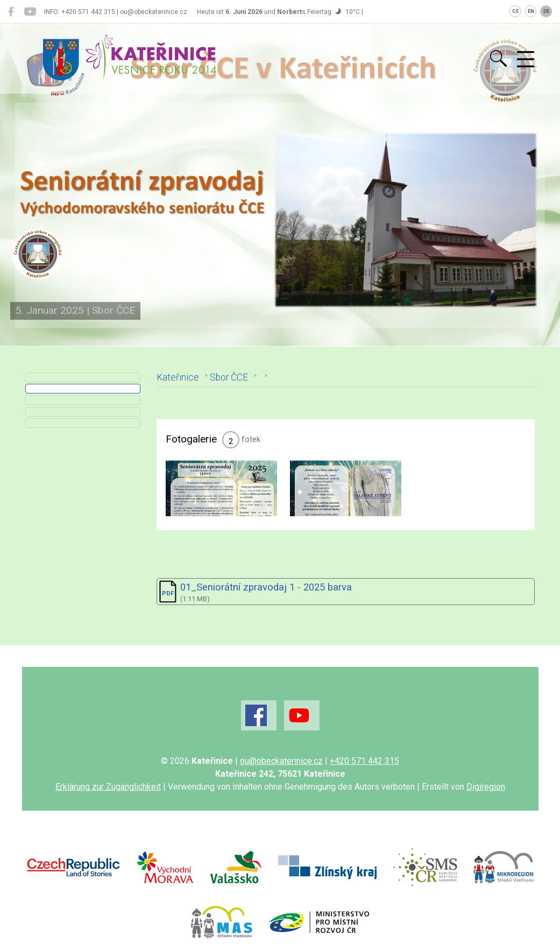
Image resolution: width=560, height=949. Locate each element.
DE (546, 11)
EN (531, 11)
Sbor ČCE (231, 375)
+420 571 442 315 (364, 786)
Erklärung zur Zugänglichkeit (108, 811)
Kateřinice (179, 375)
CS (515, 11)
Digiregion (486, 811)
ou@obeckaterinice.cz (281, 786)
